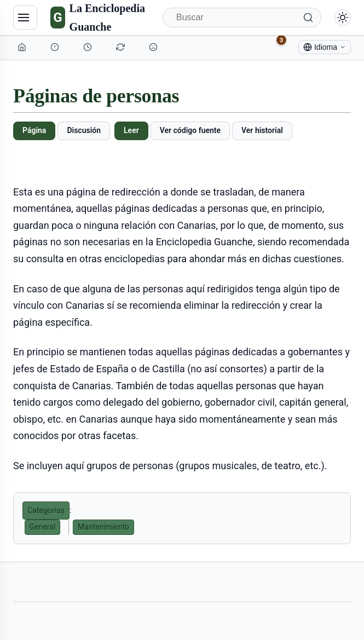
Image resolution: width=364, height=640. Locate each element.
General (43, 527)
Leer (131, 130)
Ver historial (262, 130)
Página (34, 130)
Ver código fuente (190, 130)
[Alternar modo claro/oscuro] (343, 18)
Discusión (84, 130)
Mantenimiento (103, 527)
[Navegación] (25, 18)
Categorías (46, 510)
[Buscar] (242, 18)
